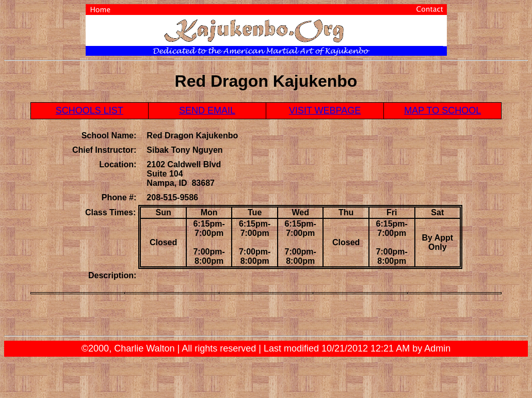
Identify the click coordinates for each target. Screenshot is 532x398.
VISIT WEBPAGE (325, 110)
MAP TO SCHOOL (442, 110)
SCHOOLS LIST (90, 110)
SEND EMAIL (207, 110)
